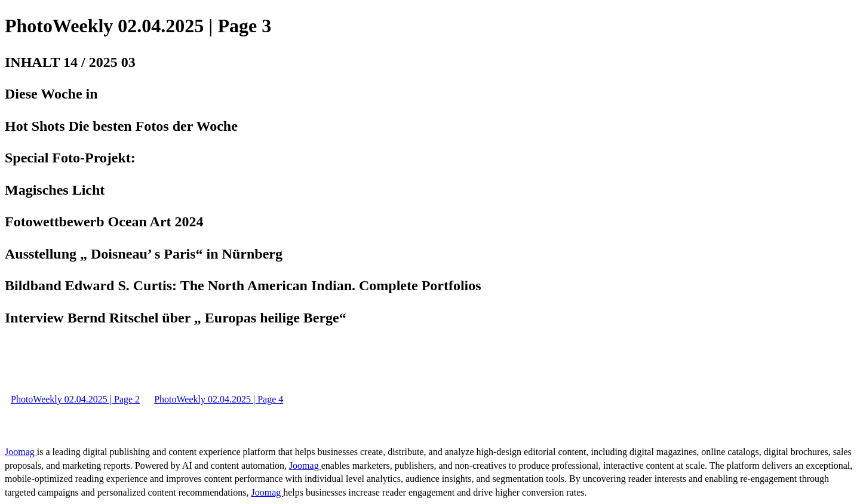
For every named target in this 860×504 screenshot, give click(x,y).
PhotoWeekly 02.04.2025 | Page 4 (219, 399)
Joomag (21, 452)
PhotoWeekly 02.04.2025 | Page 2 (75, 399)
